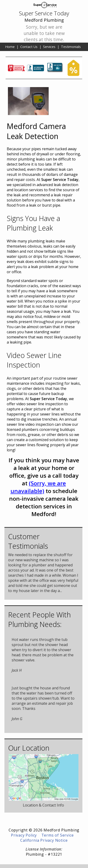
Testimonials (71, 47)
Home (10, 47)
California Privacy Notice (44, 840)
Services (49, 47)
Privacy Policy (24, 835)
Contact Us (29, 47)
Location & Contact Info (43, 805)
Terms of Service (58, 835)
